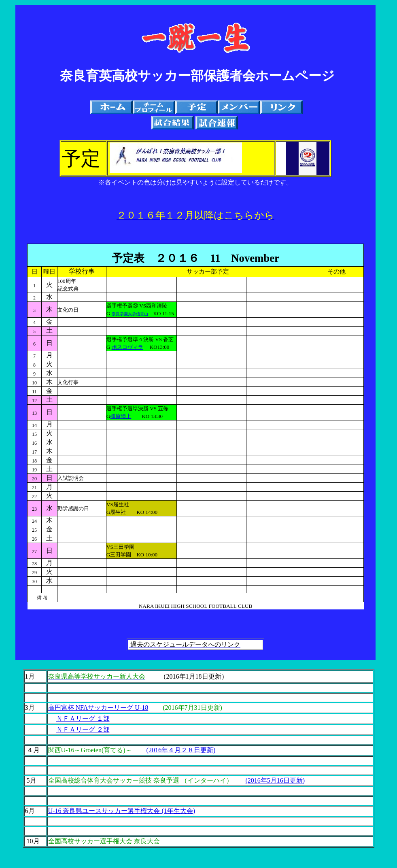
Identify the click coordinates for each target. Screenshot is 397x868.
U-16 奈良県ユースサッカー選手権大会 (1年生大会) (122, 811)
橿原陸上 (121, 416)
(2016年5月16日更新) (275, 780)
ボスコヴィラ (127, 347)
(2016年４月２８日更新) (181, 750)
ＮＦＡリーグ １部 (83, 718)
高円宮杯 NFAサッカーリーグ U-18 (98, 708)
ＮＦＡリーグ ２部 (83, 729)
